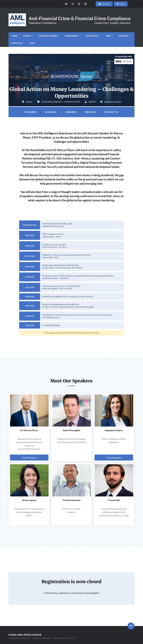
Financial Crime (48, 36)
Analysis (123, 36)
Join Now (106, 4)
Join (32, 43)
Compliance (71, 36)
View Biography (29, 458)
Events (27, 36)
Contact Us (111, 112)
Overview (31, 112)
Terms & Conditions (41, 638)
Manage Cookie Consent (64, 638)
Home (14, 36)
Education (92, 36)
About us (17, 43)
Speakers (71, 112)
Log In (122, 4)
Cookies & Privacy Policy (19, 638)
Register (90, 112)
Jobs (108, 36)
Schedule (51, 112)
